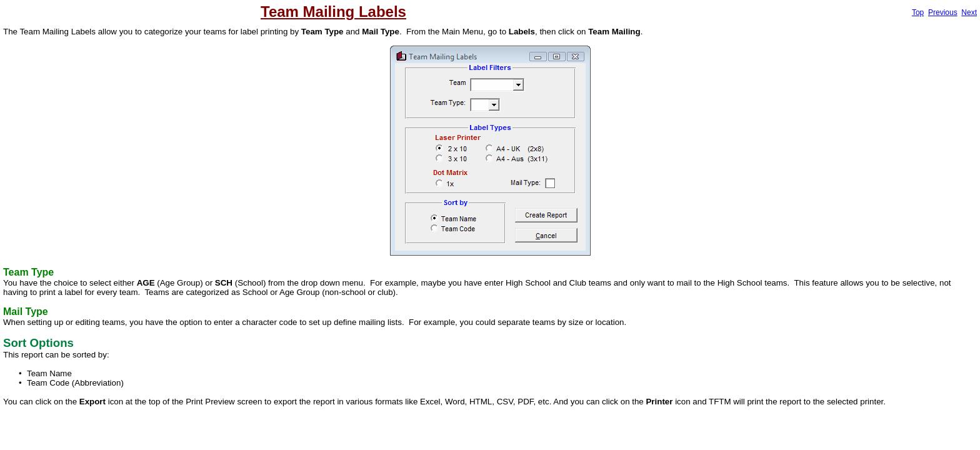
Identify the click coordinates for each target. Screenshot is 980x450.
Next (969, 12)
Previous (943, 12)
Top (918, 12)
